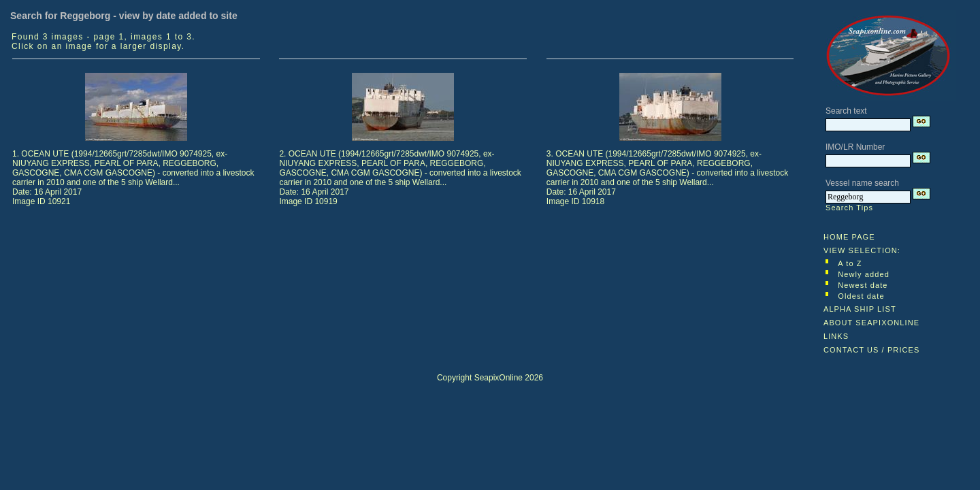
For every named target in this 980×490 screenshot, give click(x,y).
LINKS (836, 336)
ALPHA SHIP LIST (860, 309)
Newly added (864, 274)
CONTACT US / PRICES (872, 350)
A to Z (850, 263)
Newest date (863, 285)
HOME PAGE (849, 237)
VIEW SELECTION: (862, 250)
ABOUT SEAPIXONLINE (871, 323)
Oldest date (861, 296)
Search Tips (849, 208)
